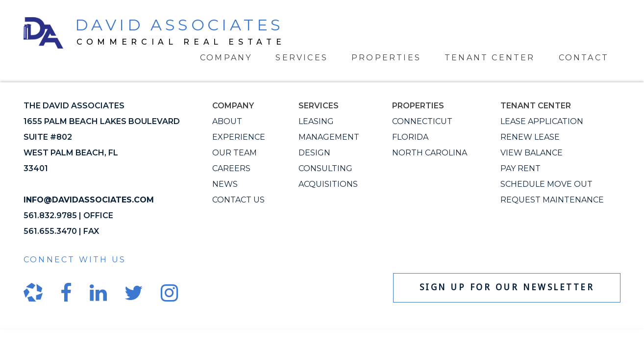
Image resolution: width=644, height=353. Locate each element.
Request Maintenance (552, 200)
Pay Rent (520, 168)
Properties (386, 58)
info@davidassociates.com (89, 200)
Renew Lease (530, 137)
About (227, 121)
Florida (410, 137)
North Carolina (430, 153)
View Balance (532, 153)
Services (302, 58)
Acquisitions (328, 184)
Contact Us (238, 200)
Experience (239, 137)
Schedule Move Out (546, 184)
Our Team (235, 153)
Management (329, 137)
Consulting (325, 168)
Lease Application (542, 121)
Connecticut (422, 121)
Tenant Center (490, 58)
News (225, 184)
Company (226, 58)
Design (314, 153)
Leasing (316, 121)
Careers (231, 168)
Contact (584, 58)
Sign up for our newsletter (507, 287)
